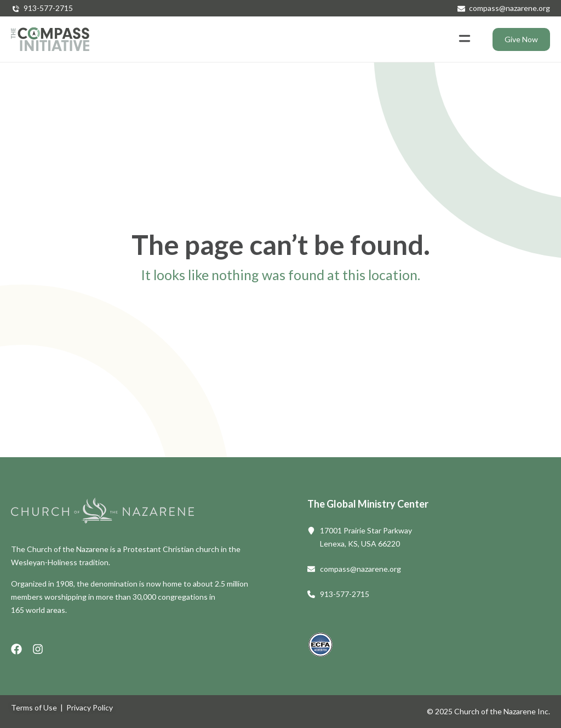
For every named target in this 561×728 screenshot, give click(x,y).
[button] (464, 39)
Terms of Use (34, 707)
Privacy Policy (90, 707)
